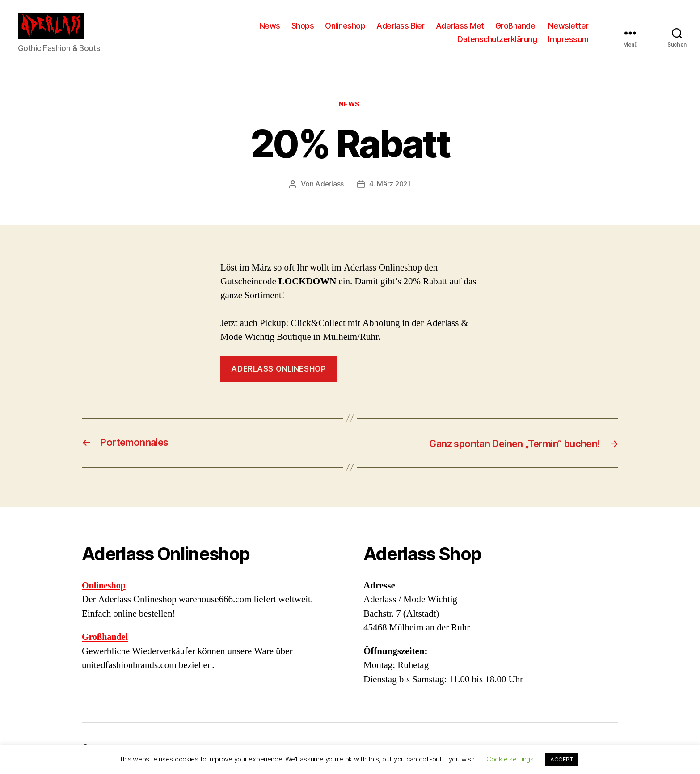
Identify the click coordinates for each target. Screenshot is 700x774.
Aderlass (329, 185)
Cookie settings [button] (510, 759)
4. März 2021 (390, 185)
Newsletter (568, 26)
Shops (303, 26)
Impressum (568, 39)
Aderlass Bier (401, 26)
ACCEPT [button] (562, 759)
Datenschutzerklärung (497, 39)
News (270, 26)
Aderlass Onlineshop (278, 369)
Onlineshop (345, 26)
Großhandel (516, 26)
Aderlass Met (460, 26)
